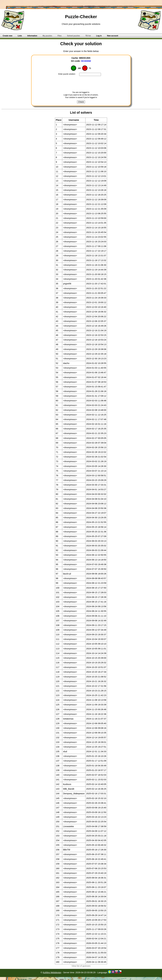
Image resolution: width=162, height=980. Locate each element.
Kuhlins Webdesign (52, 972)
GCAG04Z (86, 61)
